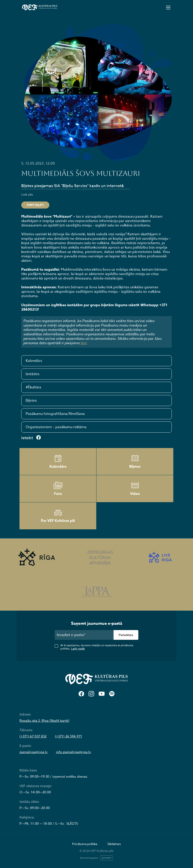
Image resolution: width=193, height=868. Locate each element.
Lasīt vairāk (78, 649)
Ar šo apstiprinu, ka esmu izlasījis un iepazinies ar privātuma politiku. (97, 647)
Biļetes (31, 401)
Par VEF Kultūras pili (58, 516)
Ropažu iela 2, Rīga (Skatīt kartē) (44, 721)
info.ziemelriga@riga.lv (73, 752)
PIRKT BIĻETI (35, 205)
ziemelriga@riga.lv (34, 752)
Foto (58, 489)
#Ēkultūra (33, 387)
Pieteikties (126, 635)
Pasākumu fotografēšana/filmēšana (55, 414)
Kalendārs (34, 361)
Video (135, 489)
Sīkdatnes (114, 844)
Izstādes (33, 374)
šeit (84, 343)
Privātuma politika (85, 844)
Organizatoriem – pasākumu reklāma (56, 427)
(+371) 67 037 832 (33, 736)
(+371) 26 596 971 (69, 736)
